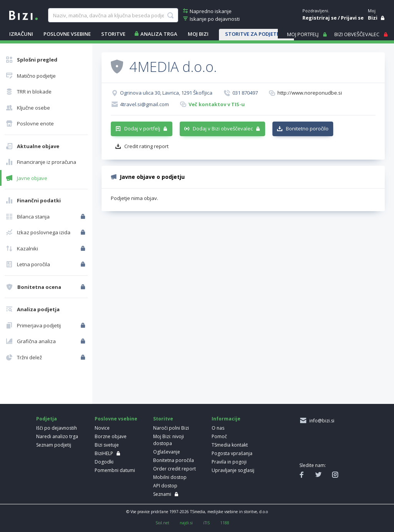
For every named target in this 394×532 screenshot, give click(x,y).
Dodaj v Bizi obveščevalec (223, 128)
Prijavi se (352, 18)
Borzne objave (111, 436)
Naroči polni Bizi (171, 428)
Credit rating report (146, 146)
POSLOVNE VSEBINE (67, 34)
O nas (218, 428)
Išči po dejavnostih (57, 428)
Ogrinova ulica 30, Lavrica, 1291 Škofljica (166, 93)
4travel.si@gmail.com (144, 104)
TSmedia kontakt (230, 445)
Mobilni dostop (170, 477)
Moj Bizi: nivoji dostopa (169, 440)
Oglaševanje (167, 452)
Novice (102, 428)
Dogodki (104, 462)
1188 (225, 523)
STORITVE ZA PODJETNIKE (256, 34)
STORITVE (113, 34)
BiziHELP (104, 453)
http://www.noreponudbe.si (310, 93)
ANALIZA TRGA (159, 34)
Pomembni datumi (115, 470)
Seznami (162, 494)
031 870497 (245, 93)
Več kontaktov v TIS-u (217, 104)
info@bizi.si (321, 421)
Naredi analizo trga (57, 436)
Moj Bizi (198, 34)
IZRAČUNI (21, 34)
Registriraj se (320, 18)
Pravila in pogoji (229, 462)
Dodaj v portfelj (142, 128)
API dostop (165, 486)
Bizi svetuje (107, 445)
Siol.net (162, 523)
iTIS (206, 523)
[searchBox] (113, 15)
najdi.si (186, 523)
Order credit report (174, 469)
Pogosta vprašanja (232, 453)
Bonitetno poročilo (307, 128)
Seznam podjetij (54, 445)
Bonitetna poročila (174, 460)
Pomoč (219, 436)
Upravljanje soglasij (233, 470)
